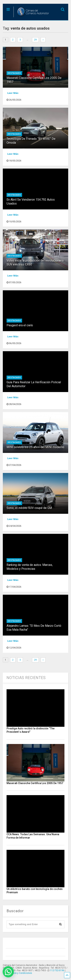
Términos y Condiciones (19, 973)
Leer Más (13, 93)
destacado (14, 73)
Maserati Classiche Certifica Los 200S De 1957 (35, 783)
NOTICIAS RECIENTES (26, 678)
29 (35, 40)
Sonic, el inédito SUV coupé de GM (29, 508)
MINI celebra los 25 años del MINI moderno (35, 447)
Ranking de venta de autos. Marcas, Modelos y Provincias (30, 567)
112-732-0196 (57, 970)
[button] (8, 972)
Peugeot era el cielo (20, 325)
